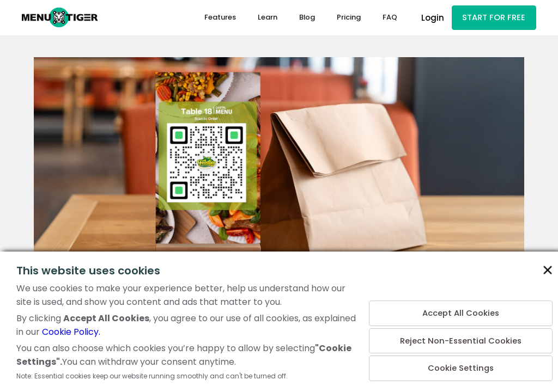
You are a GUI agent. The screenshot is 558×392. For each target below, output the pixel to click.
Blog (307, 18)
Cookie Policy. (71, 332)
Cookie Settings (461, 368)
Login (432, 18)
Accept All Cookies (460, 310)
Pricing (348, 18)
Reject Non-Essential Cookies (461, 339)
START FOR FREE (494, 18)
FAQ (389, 18)
